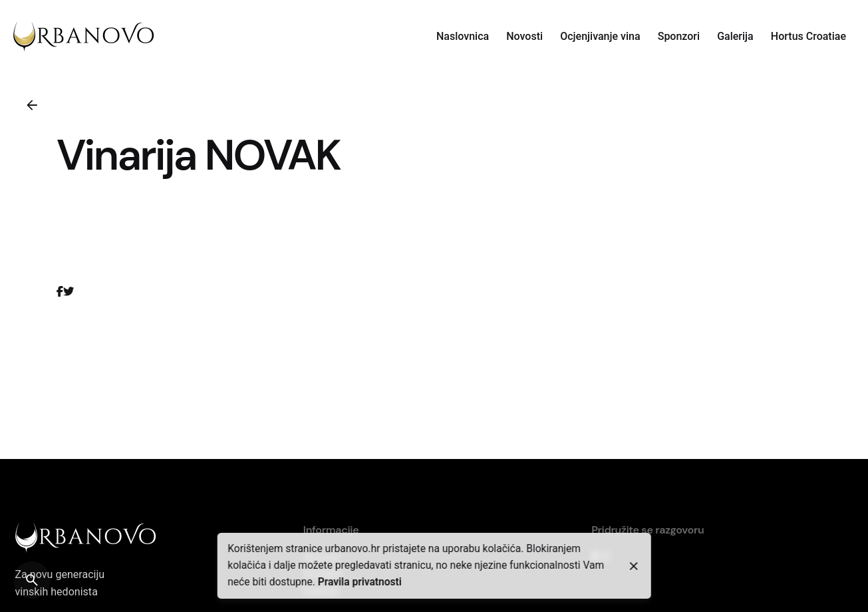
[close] (634, 566)
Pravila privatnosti (360, 582)
